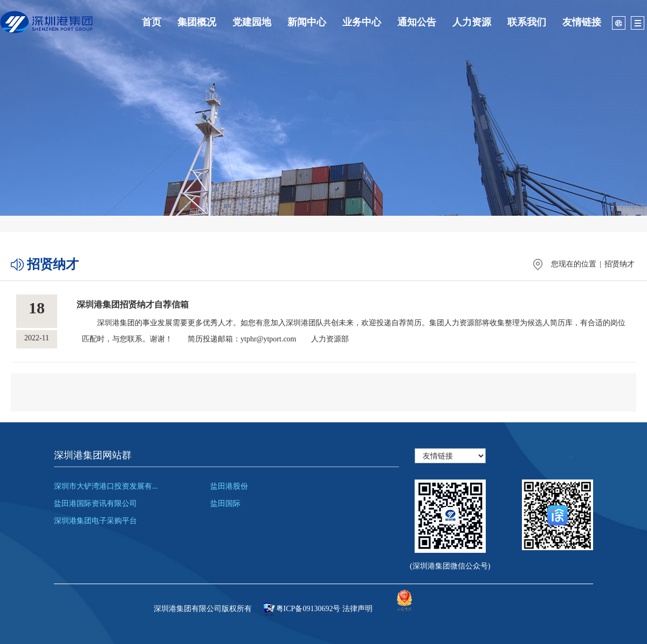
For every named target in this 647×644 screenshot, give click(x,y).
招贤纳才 (620, 264)
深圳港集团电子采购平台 (95, 521)
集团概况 (197, 22)
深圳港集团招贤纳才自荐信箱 (133, 304)
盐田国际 (225, 503)
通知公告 (417, 22)
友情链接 (582, 22)
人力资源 (472, 22)
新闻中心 (307, 22)
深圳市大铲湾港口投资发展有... (106, 486)
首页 (152, 22)
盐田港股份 (229, 486)
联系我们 (527, 22)
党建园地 (252, 22)
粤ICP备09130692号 (308, 609)
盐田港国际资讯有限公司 (95, 503)
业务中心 (362, 22)
